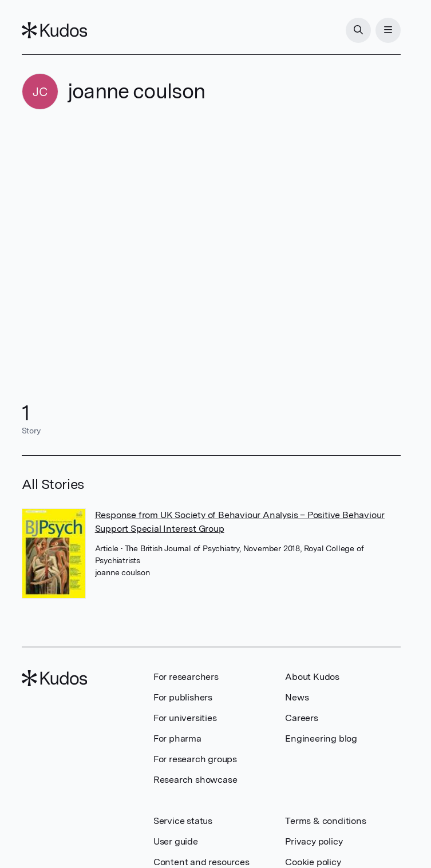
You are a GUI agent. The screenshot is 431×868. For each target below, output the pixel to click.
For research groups (195, 759)
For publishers (183, 697)
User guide (176, 841)
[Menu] (388, 30)
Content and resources (201, 862)
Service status (183, 821)
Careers (302, 718)
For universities (185, 718)
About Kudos (312, 677)
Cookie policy (313, 862)
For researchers (186, 677)
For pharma (177, 738)
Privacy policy (314, 841)
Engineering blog (321, 738)
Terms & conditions (325, 821)
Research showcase (195, 780)
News (297, 697)
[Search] (358, 30)
